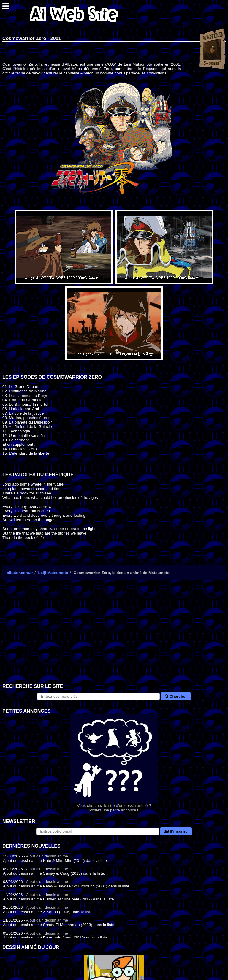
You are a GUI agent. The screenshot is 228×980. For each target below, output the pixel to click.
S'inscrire (176, 831)
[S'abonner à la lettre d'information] (98, 831)
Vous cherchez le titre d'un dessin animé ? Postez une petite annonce (114, 763)
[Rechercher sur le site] (99, 696)
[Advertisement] (114, 636)
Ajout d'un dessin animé (47, 856)
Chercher (176, 696)
